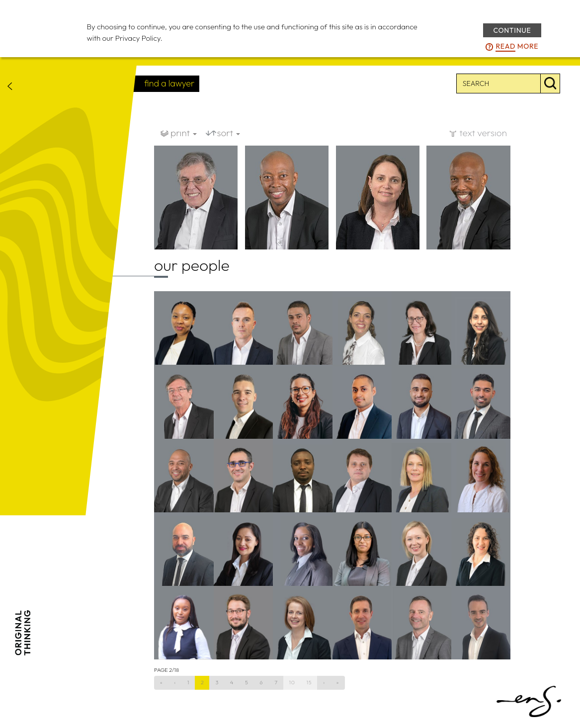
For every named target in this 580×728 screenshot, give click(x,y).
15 (309, 682)
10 (292, 682)
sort (228, 133)
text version (483, 133)
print (184, 133)
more (517, 47)
